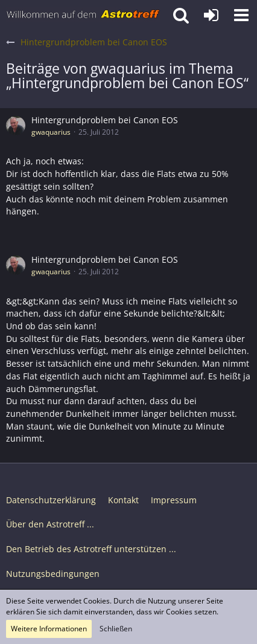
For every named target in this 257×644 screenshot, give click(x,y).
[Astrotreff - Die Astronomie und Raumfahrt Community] (83, 15)
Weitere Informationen (49, 629)
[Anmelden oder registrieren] (211, 15)
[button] (241, 15)
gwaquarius (51, 132)
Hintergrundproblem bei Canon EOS (105, 120)
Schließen (116, 629)
